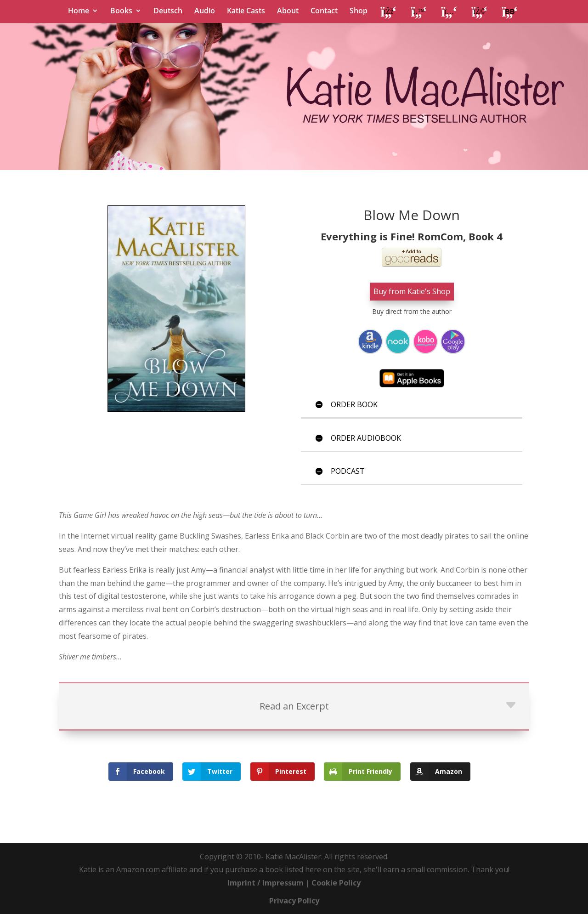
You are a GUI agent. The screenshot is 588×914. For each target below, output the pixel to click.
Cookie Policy (336, 882)
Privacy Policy (294, 900)
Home (79, 11)
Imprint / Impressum (266, 882)
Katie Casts (246, 11)
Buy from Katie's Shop (412, 291)
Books (121, 11)
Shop (359, 11)
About (288, 11)
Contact (324, 11)
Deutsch (168, 11)
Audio (205, 11)
